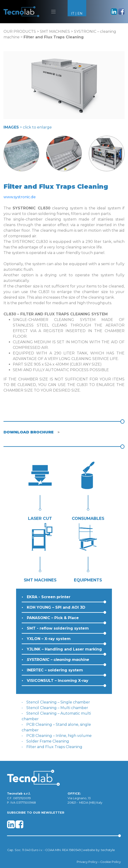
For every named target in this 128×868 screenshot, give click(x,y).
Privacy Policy (87, 862)
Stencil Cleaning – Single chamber (58, 702)
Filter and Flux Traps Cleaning (54, 747)
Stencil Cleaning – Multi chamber (57, 708)
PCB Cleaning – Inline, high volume (59, 736)
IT (73, 13)
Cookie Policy (111, 862)
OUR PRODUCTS (20, 31)
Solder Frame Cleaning (48, 741)
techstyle (108, 850)
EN (80, 13)
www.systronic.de (20, 197)
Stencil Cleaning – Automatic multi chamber (56, 716)
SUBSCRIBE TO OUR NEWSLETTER (36, 813)
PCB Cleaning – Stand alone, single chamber (56, 727)
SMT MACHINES (55, 31)
